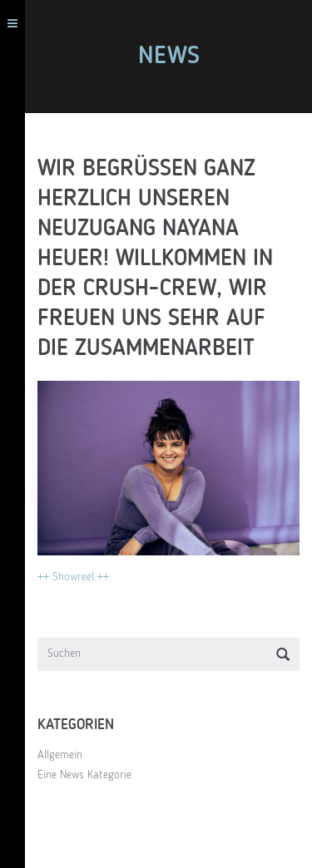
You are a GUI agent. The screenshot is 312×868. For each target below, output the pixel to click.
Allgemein (60, 755)
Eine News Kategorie (84, 775)
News (169, 57)
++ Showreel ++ (73, 577)
